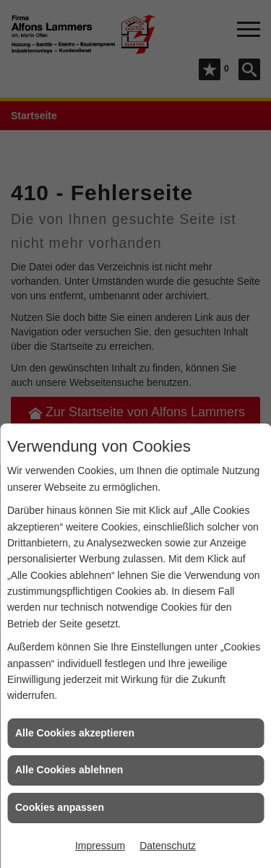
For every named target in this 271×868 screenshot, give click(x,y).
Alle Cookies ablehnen (69, 770)
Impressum (100, 846)
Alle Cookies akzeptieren (75, 733)
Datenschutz (168, 846)
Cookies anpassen (60, 807)
